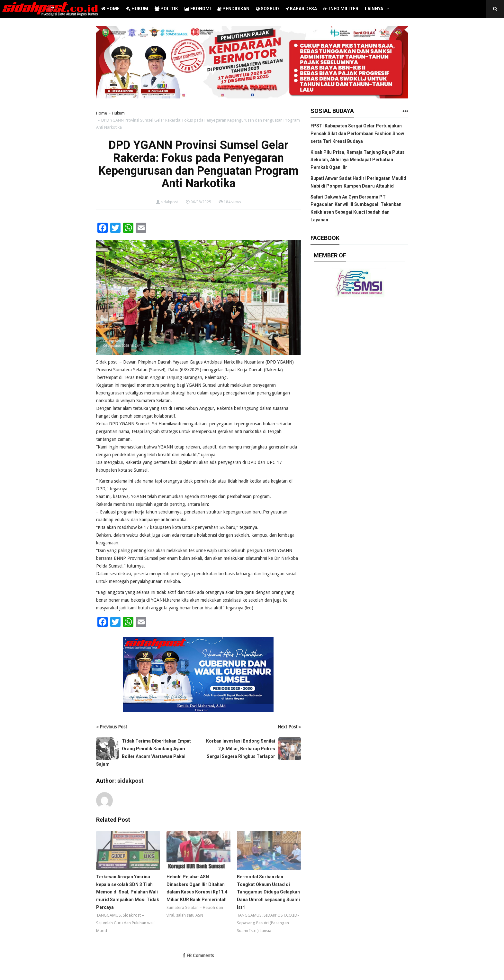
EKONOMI (198, 9)
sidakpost (169, 202)
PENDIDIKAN (233, 9)
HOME (110, 9)
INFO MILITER (341, 9)
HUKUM (137, 9)
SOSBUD (267, 9)
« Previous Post (112, 727)
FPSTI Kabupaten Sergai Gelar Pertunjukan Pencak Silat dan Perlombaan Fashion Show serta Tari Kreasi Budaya (357, 134)
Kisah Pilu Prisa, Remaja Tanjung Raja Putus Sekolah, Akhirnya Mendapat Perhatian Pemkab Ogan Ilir (358, 160)
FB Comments (198, 956)
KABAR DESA (301, 9)
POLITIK (166, 9)
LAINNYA (374, 9)
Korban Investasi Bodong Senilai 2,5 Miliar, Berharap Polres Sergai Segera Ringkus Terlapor (241, 749)
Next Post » (289, 727)
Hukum (118, 113)
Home (102, 113)
